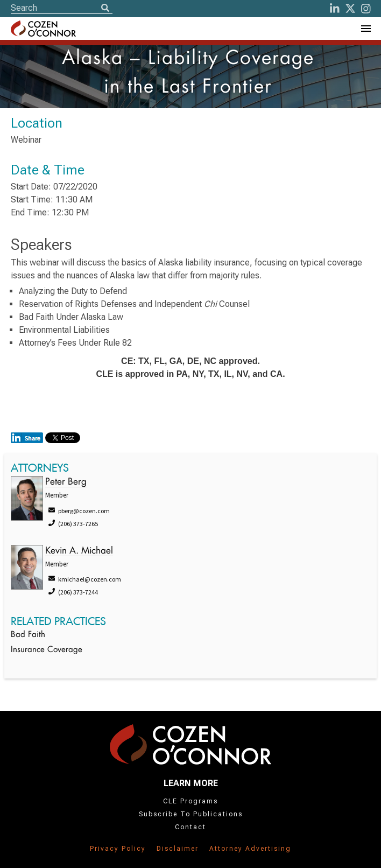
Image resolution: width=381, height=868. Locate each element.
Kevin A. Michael (79, 551)
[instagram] (366, 9)
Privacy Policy (118, 849)
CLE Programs (190, 801)
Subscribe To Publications (191, 814)
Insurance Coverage (47, 650)
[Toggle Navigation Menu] (365, 29)
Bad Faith (28, 635)
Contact (190, 827)
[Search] (105, 9)
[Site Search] (62, 8)
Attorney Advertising (250, 849)
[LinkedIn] (335, 9)
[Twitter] (350, 9)
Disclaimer (178, 849)
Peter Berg (66, 482)
